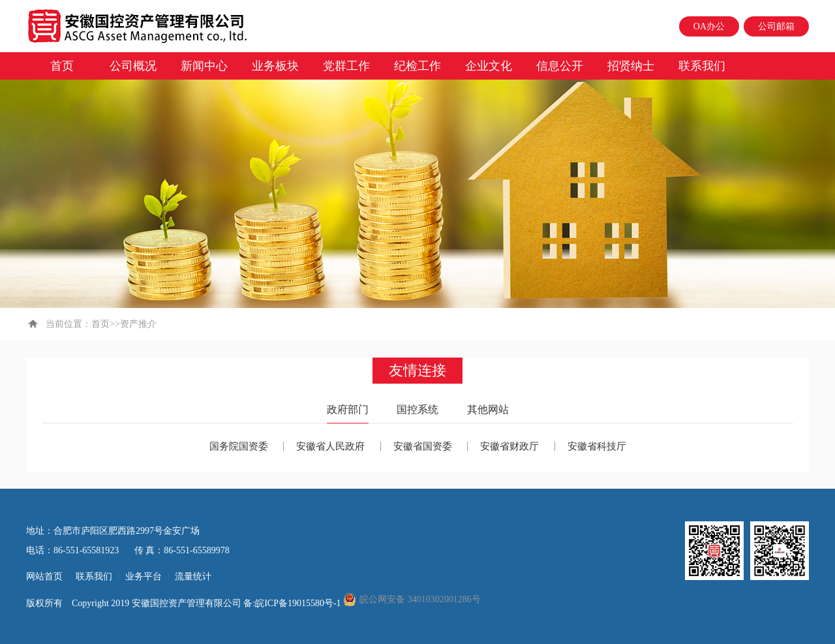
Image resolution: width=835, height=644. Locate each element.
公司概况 (133, 66)
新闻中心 (204, 66)
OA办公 (709, 26)
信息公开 (560, 66)
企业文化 (489, 66)
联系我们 (702, 66)
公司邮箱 (776, 26)
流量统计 (193, 576)
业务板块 (275, 66)
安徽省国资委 (423, 446)
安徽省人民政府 (330, 446)
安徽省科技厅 (597, 446)
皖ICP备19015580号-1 (299, 603)
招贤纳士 (631, 66)
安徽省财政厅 (509, 446)
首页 (62, 66)
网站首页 (44, 576)
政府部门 (348, 409)
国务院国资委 (239, 446)
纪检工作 (417, 66)
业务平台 (144, 576)
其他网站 (488, 409)
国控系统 (417, 409)
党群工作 (346, 66)
